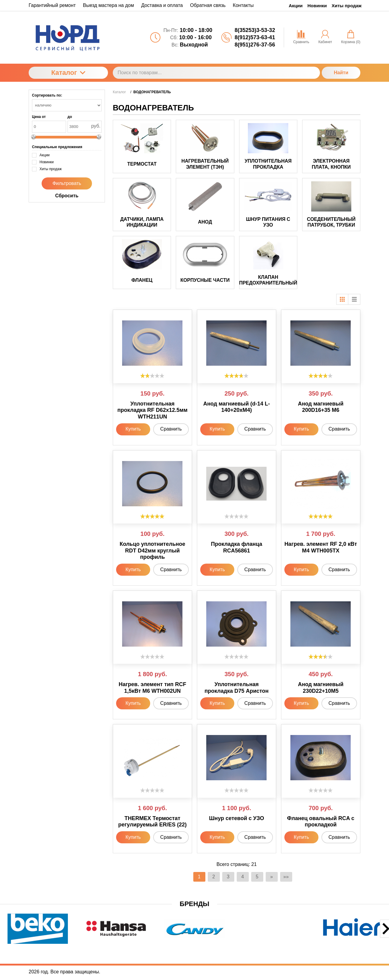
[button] (162, 948)
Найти (341, 73)
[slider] (152, 376)
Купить (133, 429)
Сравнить (171, 429)
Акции (296, 6)
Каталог (68, 73)
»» (286, 877)
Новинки (317, 6)
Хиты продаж (347, 6)
